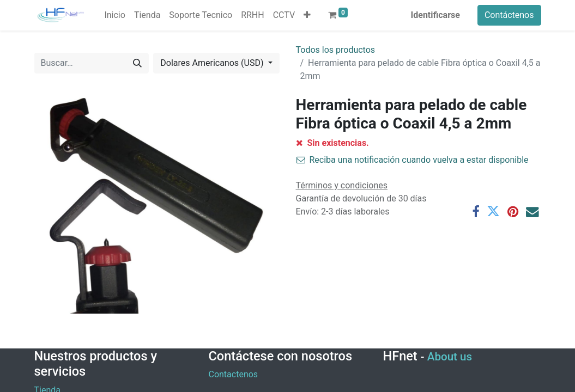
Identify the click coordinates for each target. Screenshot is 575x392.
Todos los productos (336, 50)
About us (450, 357)
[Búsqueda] (137, 63)
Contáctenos (509, 15)
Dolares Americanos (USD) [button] (213, 63)
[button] (307, 15)
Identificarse (435, 15)
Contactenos (233, 374)
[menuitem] (114, 15)
